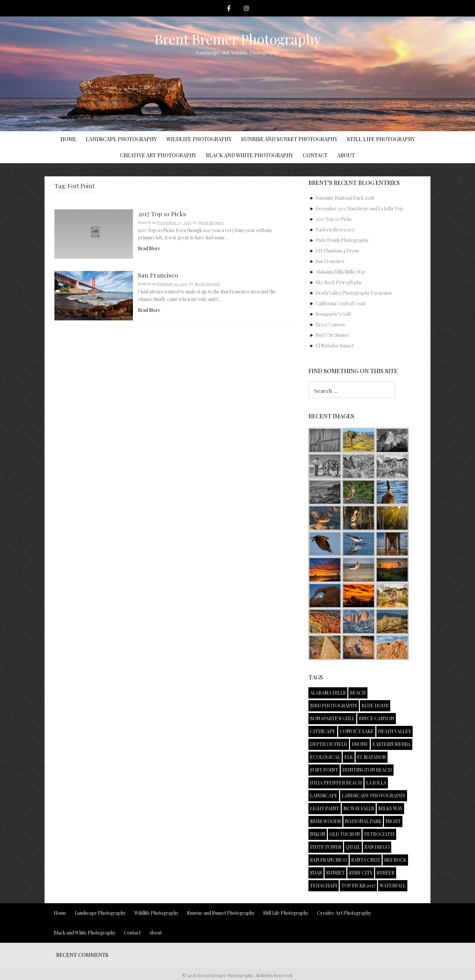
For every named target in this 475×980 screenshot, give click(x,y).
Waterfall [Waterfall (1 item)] (393, 886)
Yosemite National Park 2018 (345, 198)
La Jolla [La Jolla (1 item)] (376, 783)
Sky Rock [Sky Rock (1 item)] (395, 860)
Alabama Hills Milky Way (341, 272)
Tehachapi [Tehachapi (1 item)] (324, 886)
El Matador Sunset (335, 346)
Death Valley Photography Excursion (354, 293)
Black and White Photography (250, 155)
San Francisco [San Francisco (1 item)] (329, 860)
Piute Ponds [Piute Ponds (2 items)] (326, 847)
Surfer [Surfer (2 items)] (386, 873)
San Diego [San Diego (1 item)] (377, 847)
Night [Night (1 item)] (393, 821)
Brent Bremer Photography (238, 39)
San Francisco (158, 275)
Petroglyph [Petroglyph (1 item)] (379, 834)
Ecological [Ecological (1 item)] (325, 757)
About (346, 155)
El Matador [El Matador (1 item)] (372, 757)
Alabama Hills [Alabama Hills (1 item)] (328, 693)
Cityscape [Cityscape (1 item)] (323, 731)
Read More (149, 248)
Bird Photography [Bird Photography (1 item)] (334, 706)
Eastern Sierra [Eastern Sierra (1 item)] (392, 744)
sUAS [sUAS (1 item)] (316, 873)
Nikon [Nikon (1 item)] (318, 834)
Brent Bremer (211, 222)
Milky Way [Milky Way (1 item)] (390, 808)
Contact (315, 155)
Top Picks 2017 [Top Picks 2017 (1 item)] (358, 886)
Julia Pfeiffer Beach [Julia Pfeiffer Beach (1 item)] (336, 783)
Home (68, 139)
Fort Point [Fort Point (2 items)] (324, 770)
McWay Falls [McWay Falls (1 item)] (359, 808)
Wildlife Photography (199, 139)
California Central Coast (341, 303)
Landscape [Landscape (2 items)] (324, 796)
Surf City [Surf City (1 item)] (361, 873)
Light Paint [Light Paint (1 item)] (325, 808)
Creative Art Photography (158, 155)
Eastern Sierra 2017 (336, 230)
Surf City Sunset (332, 335)
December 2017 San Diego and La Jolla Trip (360, 208)
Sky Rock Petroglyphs (339, 282)
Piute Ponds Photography (342, 240)
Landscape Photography (121, 139)
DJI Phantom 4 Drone (338, 251)
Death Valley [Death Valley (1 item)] (395, 731)
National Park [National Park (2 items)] (363, 821)
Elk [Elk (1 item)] (349, 757)
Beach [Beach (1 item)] (358, 693)
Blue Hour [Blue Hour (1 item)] (375, 706)
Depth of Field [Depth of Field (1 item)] (329, 744)
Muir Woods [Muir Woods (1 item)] (325, 821)
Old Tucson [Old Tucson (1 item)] (345, 834)
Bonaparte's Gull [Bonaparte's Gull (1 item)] (332, 718)
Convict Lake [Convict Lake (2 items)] (357, 731)
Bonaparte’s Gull (333, 314)
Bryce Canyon (330, 325)
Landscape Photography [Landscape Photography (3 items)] (374, 796)
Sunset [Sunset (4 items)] (335, 873)
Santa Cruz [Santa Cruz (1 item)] (366, 860)
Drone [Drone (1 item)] (360, 744)
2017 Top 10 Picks (162, 214)
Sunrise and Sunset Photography (289, 139)
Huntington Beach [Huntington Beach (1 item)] (367, 770)
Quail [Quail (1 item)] (353, 847)
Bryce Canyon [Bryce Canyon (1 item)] (377, 718)
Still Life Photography (381, 139)
